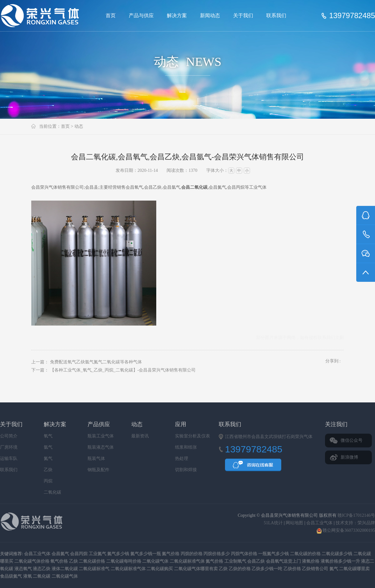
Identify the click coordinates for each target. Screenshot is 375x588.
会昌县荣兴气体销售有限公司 (42, 16)
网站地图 (294, 523)
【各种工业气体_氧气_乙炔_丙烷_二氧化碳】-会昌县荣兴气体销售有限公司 (123, 370)
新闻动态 (210, 15)
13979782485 (352, 16)
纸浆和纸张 (186, 447)
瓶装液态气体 (101, 447)
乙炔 (48, 470)
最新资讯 (140, 436)
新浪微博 (349, 457)
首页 (111, 15)
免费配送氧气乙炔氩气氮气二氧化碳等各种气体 (96, 362)
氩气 (48, 447)
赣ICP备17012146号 (356, 515)
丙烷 (48, 481)
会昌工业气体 (319, 523)
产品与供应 (141, 15)
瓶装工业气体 (101, 436)
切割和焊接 (186, 470)
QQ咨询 (253, 467)
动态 (79, 126)
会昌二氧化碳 (194, 187)
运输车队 (9, 458)
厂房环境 (9, 447)
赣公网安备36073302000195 (346, 530)
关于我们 (243, 15)
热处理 (182, 458)
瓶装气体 (96, 458)
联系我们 (276, 15)
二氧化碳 (52, 492)
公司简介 (9, 436)
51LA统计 (273, 523)
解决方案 (177, 15)
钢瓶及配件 (98, 470)
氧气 (48, 436)
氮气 (48, 458)
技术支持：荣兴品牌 (355, 523)
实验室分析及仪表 (192, 436)
